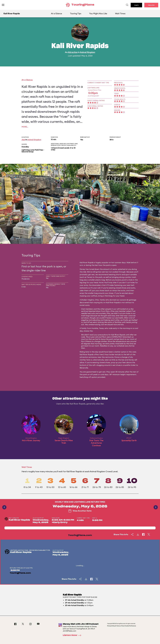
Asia (23, 140)
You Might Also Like (98, 13)
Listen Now (73, 635)
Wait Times (120, 13)
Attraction (73, 52)
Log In (136, 5)
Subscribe (151, 5)
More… (25, 127)
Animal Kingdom (87, 52)
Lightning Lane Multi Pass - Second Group (33, 151)
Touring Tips (76, 13)
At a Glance (56, 13)
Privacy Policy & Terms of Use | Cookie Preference (122, 626)
